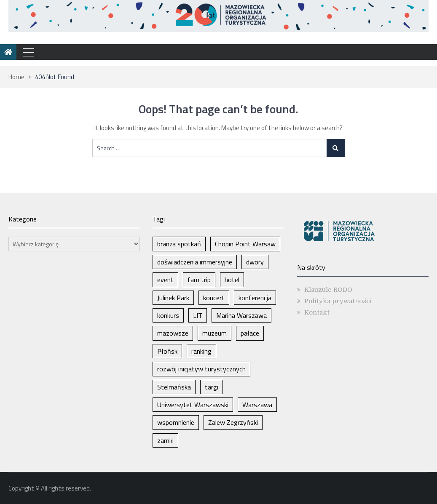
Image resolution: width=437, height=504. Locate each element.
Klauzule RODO (328, 290)
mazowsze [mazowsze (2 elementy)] (173, 333)
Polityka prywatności (338, 301)
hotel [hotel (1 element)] (232, 280)
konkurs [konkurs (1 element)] (168, 315)
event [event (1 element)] (165, 280)
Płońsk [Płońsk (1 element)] (167, 351)
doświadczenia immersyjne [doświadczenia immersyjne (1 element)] (195, 262)
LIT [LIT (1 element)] (198, 315)
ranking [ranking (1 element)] (201, 351)
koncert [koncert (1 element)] (214, 298)
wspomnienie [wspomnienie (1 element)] (176, 422)
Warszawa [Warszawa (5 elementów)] (257, 405)
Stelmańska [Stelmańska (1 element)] (174, 387)
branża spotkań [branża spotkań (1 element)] (179, 244)
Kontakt (317, 312)
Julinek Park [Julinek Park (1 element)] (173, 298)
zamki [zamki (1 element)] (165, 440)
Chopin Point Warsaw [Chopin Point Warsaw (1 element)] (245, 244)
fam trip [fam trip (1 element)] (199, 280)
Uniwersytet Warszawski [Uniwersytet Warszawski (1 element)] (193, 405)
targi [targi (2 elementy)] (212, 387)
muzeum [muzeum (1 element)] (214, 333)
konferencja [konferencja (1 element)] (255, 298)
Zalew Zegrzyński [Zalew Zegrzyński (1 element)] (233, 422)
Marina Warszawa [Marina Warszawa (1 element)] (241, 315)
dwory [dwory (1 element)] (255, 262)
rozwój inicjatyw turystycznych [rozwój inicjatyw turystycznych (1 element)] (201, 369)
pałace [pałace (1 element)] (250, 333)
